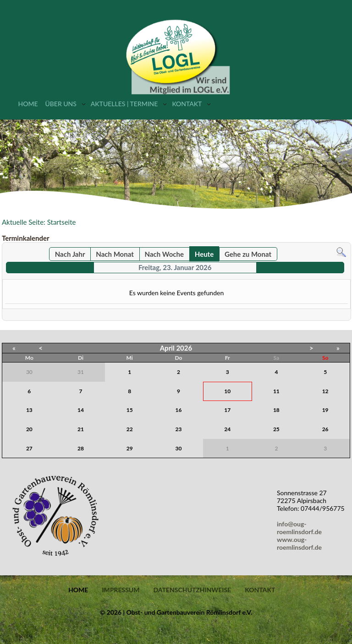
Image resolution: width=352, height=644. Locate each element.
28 (81, 448)
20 (29, 429)
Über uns (60, 104)
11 (276, 391)
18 (276, 410)
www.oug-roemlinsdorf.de (301, 543)
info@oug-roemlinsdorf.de (301, 528)
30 (179, 448)
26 (325, 429)
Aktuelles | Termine (124, 104)
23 (179, 429)
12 (325, 391)
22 (130, 429)
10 (227, 391)
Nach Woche (164, 254)
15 (130, 410)
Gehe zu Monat (248, 254)
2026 (184, 348)
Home (28, 104)
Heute (204, 254)
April (167, 348)
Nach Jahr (70, 254)
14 (81, 410)
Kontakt (187, 104)
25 (276, 429)
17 (227, 410)
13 (29, 410)
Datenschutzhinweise (192, 590)
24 (227, 429)
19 (325, 410)
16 (179, 410)
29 (130, 448)
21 (81, 429)
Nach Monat (115, 254)
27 (29, 448)
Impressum (121, 590)
